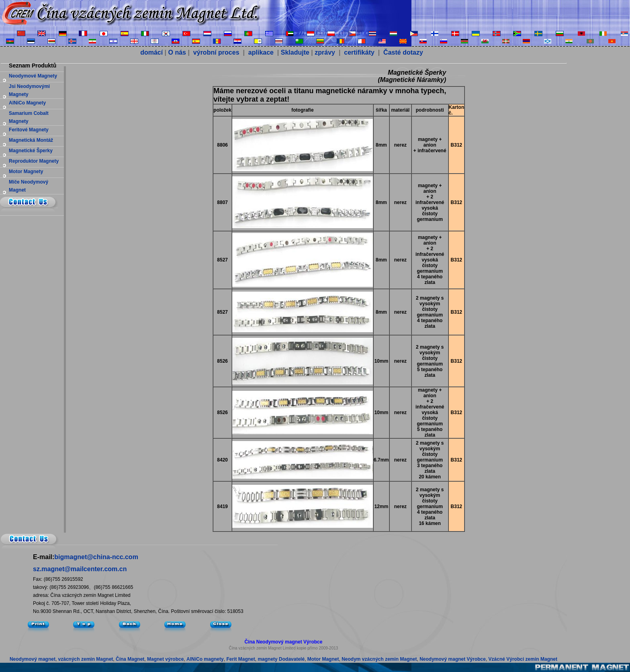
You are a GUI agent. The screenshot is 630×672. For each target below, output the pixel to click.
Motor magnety (26, 172)
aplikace (261, 52)
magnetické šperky (31, 151)
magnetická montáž (31, 140)
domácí (151, 52)
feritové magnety (29, 130)
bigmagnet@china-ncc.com (96, 557)
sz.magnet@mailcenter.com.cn (80, 569)
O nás (177, 52)
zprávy (325, 52)
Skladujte (295, 52)
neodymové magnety (33, 76)
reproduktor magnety (34, 161)
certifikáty (358, 52)
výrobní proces (215, 52)
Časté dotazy (402, 52)
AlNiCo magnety (27, 103)
